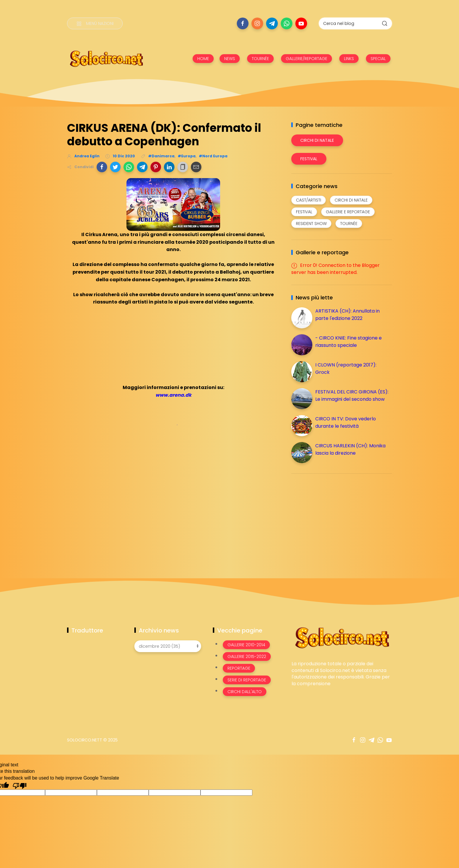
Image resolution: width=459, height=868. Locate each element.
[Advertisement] (335, 519)
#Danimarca (161, 156)
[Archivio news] (168, 646)
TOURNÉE (260, 59)
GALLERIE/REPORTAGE (306, 59)
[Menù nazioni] (95, 23)
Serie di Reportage (247, 680)
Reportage (239, 668)
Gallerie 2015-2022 (247, 656)
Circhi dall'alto (245, 692)
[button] (102, 167)
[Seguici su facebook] (243, 23)
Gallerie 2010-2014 (246, 645)
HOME (203, 59)
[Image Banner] (342, 637)
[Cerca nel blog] (355, 23)
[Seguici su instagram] (257, 23)
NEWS (230, 59)
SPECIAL (378, 59)
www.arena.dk (173, 395)
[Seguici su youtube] (301, 23)
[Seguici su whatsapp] (287, 23)
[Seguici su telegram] (272, 23)
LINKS (349, 59)
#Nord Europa (213, 156)
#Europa (187, 156)
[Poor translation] (20, 785)
